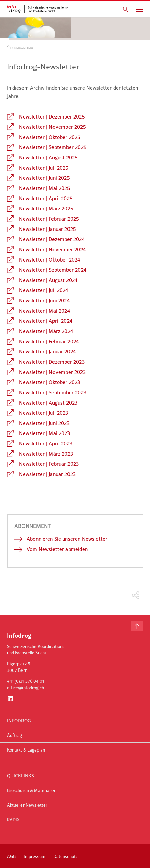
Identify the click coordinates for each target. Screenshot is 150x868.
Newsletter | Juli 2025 (44, 168)
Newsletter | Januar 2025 (48, 229)
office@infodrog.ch (25, 688)
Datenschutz (65, 856)
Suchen (125, 9)
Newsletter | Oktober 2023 (50, 382)
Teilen (136, 595)
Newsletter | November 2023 (52, 372)
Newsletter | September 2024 (53, 270)
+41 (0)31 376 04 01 (25, 681)
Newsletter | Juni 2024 (44, 301)
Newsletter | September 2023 (53, 392)
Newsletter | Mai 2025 (45, 188)
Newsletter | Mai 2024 (44, 311)
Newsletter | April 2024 (46, 321)
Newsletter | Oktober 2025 (50, 137)
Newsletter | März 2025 (46, 209)
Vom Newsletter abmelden (57, 549)
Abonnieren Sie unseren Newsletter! (68, 539)
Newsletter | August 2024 (48, 280)
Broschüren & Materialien (32, 790)
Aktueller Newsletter (27, 805)
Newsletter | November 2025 (52, 127)
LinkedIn (10, 699)
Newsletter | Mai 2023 (44, 433)
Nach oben (137, 626)
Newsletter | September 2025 (53, 147)
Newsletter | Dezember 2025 (52, 117)
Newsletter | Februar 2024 (49, 341)
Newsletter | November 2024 (52, 249)
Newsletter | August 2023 (48, 403)
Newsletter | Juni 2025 (44, 178)
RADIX (13, 820)
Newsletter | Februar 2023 (49, 464)
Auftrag (14, 735)
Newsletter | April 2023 (46, 444)
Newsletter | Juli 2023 (44, 413)
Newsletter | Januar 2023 (47, 474)
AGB (11, 856)
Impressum (34, 856)
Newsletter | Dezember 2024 (52, 239)
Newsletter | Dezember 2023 (52, 362)
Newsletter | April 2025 (46, 198)
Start (9, 47)
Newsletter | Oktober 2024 (50, 260)
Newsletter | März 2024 (46, 331)
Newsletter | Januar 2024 (47, 352)
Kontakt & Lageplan (26, 750)
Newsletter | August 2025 (48, 157)
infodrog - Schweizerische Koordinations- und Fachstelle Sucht (39, 9)
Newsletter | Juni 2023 (44, 423)
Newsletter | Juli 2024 (44, 290)
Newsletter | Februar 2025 (49, 219)
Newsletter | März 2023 (46, 454)
